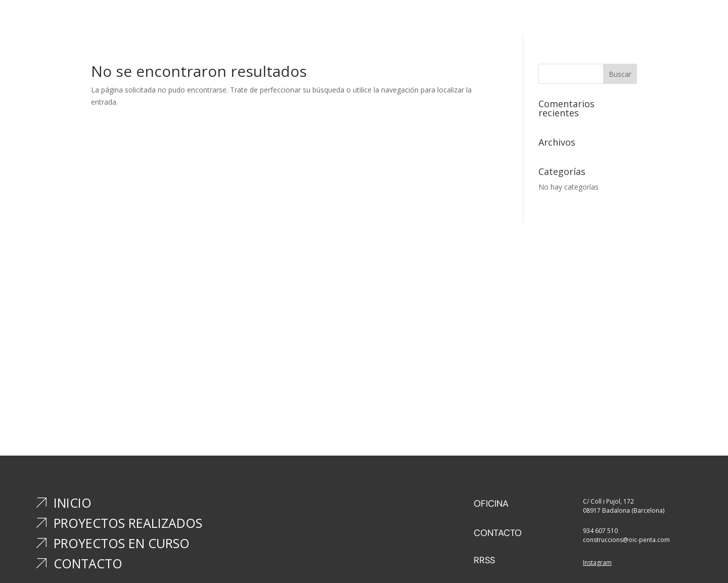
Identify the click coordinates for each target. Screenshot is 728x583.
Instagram (597, 563)
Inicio (289, 21)
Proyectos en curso (441, 21)
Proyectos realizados (351, 21)
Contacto (509, 21)
